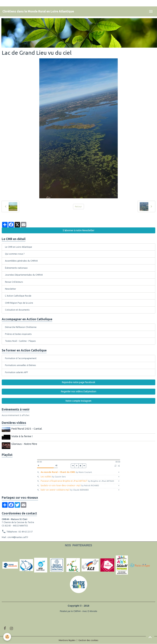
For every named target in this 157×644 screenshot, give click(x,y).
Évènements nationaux (16, 268)
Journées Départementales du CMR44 (24, 275)
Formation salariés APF (16, 372)
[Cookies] (7, 637)
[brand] (38, 11)
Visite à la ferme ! (22, 436)
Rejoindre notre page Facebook (79, 382)
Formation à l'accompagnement (21, 358)
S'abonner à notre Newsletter (78, 230)
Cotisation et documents (17, 310)
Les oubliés (53, 476)
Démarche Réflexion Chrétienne (21, 327)
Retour (78, 207)
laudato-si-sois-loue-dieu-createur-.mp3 (70, 485)
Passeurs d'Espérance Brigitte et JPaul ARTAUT (77, 481)
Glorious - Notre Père (24, 444)
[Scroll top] (150, 637)
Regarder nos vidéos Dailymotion (79, 391)
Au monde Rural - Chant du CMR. (67, 472)
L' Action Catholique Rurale (18, 296)
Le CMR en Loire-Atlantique (19, 247)
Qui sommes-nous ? (15, 254)
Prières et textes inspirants (18, 334)
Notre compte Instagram (78, 401)
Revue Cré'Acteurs (14, 282)
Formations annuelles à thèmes (21, 365)
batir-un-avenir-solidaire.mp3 (65, 489)
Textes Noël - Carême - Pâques (20, 341)
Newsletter (11, 289)
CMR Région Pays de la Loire (19, 303)
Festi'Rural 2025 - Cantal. (27, 429)
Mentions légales (67, 640)
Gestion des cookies (88, 640)
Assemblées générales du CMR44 (21, 261)
